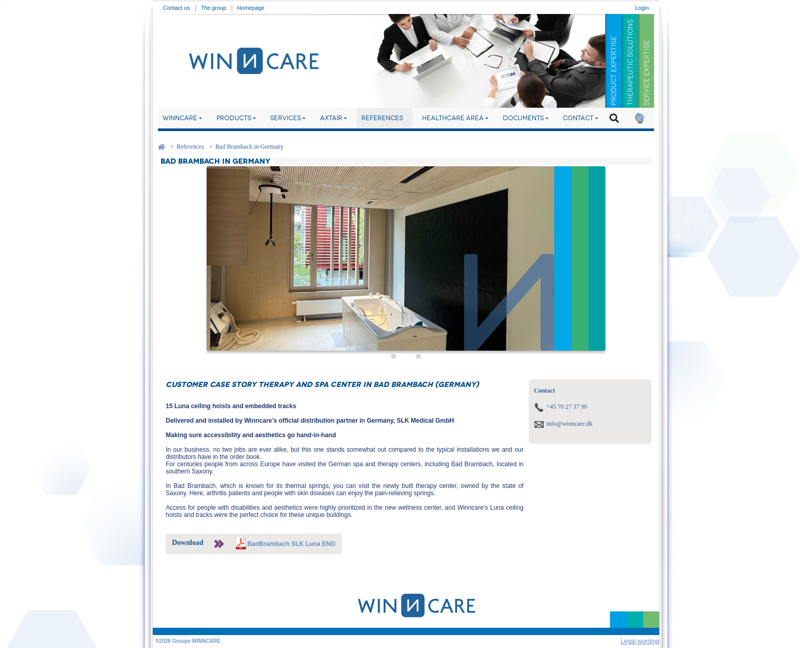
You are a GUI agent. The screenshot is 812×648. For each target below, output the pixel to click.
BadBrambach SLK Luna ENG (292, 544)
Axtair (331, 118)
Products (234, 118)
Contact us (177, 8)
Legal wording (640, 641)
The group (214, 8)
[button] (640, 118)
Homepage (251, 8)
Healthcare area (453, 118)
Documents (523, 118)
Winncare (180, 118)
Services (286, 118)
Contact (578, 118)
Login (642, 8)
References (382, 118)
